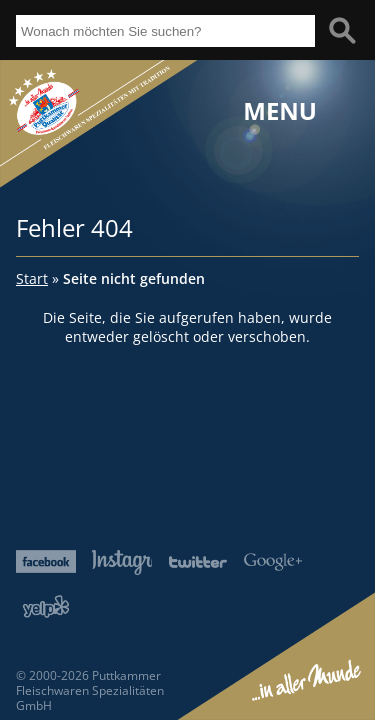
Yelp (46, 606)
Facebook (46, 561)
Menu (280, 111)
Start (32, 278)
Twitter (198, 561)
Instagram (122, 562)
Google (273, 561)
